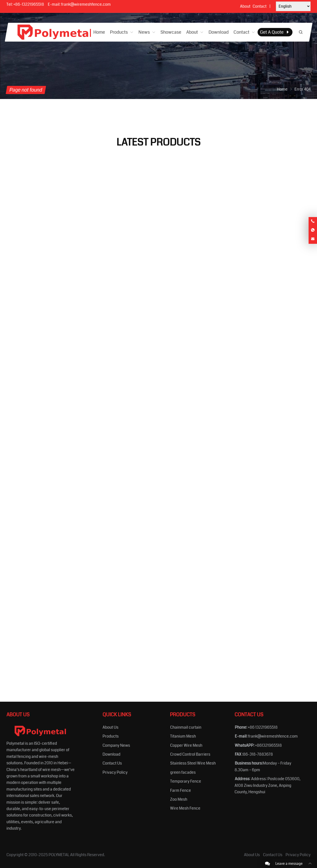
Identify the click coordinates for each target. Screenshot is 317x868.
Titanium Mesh (183, 736)
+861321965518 (268, 745)
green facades (183, 772)
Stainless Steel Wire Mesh (193, 763)
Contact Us (112, 763)
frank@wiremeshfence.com (86, 4)
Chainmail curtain (186, 727)
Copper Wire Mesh (186, 745)
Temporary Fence (186, 781)
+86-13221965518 (29, 4)
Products (111, 736)
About (245, 6)
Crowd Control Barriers (190, 754)
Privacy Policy (115, 772)
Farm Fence (181, 790)
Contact (260, 6)
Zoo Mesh (179, 799)
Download (111, 754)
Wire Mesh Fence (185, 808)
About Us (110, 727)
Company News (116, 745)
